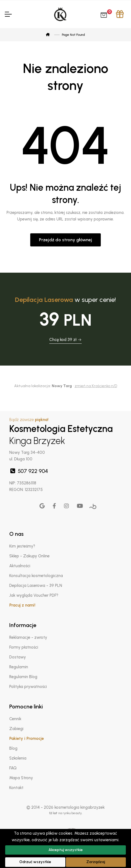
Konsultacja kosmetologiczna (36, 576)
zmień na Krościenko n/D (96, 386)
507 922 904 (29, 471)
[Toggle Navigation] (8, 14)
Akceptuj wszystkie (66, 850)
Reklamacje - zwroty (28, 637)
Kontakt (16, 788)
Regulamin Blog (23, 677)
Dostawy (18, 657)
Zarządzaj (96, 862)
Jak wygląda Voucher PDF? (34, 595)
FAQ (13, 768)
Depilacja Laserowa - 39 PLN (36, 585)
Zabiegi (16, 729)
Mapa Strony (21, 778)
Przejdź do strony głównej (65, 240)
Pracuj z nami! (22, 605)
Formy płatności (24, 647)
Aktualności (20, 566)
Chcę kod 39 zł (65, 340)
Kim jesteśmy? (22, 546)
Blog (13, 748)
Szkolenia (18, 758)
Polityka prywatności (28, 687)
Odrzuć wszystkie (35, 862)
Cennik (15, 719)
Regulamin (19, 667)
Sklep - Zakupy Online (29, 556)
